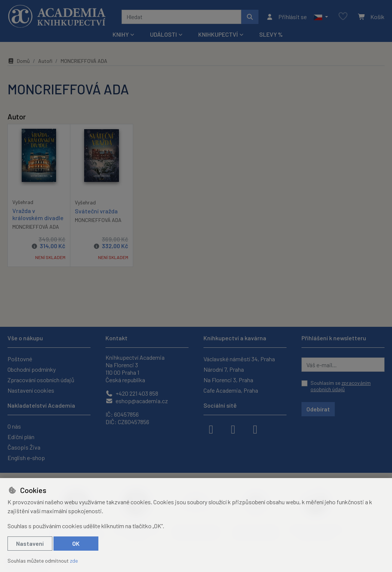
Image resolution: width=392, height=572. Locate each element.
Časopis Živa (24, 447)
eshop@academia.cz (137, 401)
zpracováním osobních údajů (341, 386)
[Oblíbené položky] (343, 17)
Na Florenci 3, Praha (228, 380)
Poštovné (20, 359)
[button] (321, 17)
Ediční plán (21, 437)
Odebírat (318, 409)
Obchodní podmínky (32, 369)
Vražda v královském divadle (38, 214)
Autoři (45, 61)
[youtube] (255, 429)
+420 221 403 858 (132, 393)
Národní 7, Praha (224, 369)
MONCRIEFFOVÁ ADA (36, 227)
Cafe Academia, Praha (231, 390)
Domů (19, 61)
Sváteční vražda (96, 211)
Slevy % (271, 34)
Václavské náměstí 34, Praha (239, 359)
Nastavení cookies (31, 390)
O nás (14, 426)
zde (74, 561)
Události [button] (163, 34)
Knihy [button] (121, 34)
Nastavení (30, 543)
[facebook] (211, 429)
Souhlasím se (341, 386)
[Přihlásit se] (286, 17)
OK (76, 543)
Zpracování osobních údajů (41, 380)
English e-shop (26, 458)
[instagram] (233, 429)
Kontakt (117, 338)
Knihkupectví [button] (218, 34)
